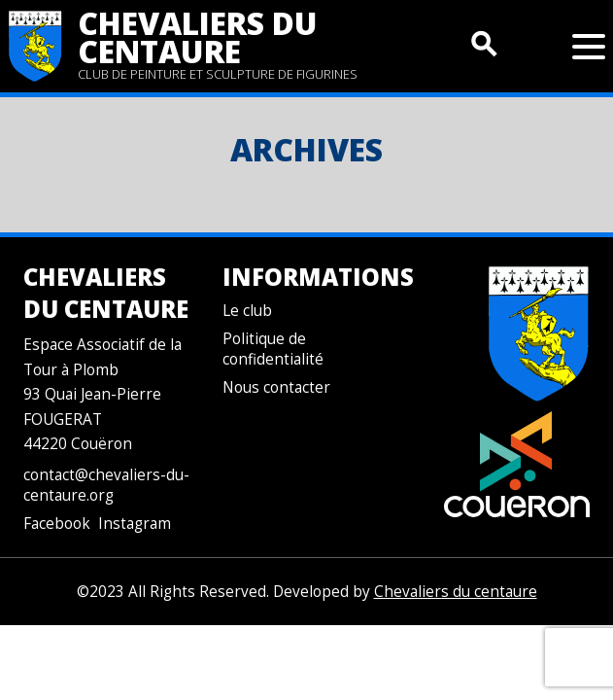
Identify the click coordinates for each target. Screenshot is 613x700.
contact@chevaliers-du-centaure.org (106, 485)
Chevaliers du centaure (198, 37)
